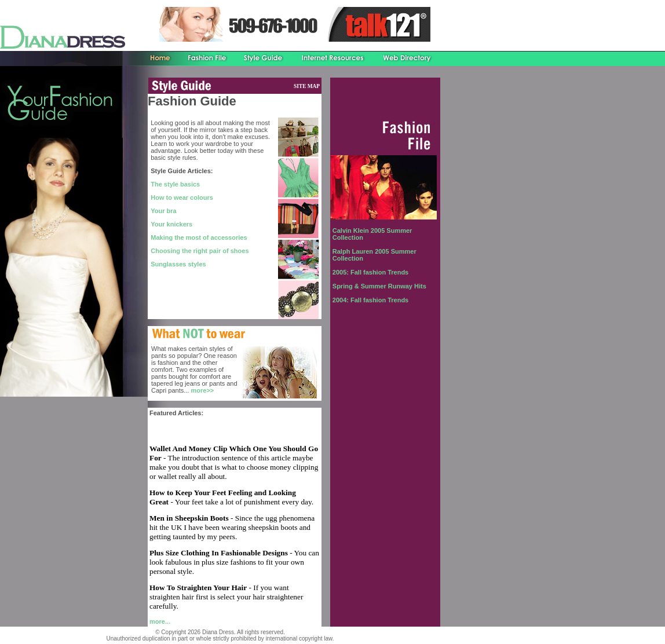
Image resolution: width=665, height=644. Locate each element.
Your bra (163, 211)
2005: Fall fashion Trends (370, 272)
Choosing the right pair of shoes (200, 251)
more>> (202, 390)
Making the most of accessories (199, 237)
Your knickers (171, 224)
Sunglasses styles (178, 264)
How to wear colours (182, 197)
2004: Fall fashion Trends (370, 300)
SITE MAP (307, 86)
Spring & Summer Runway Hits (379, 286)
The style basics (175, 184)
